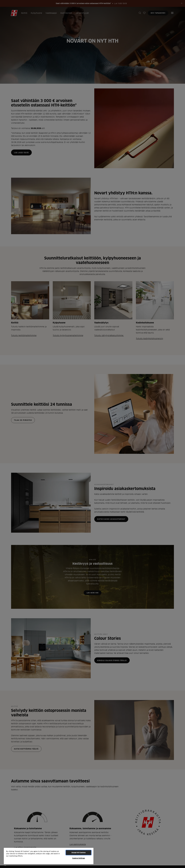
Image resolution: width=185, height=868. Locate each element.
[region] (49, 856)
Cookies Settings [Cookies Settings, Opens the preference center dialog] (79, 858)
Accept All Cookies (79, 853)
